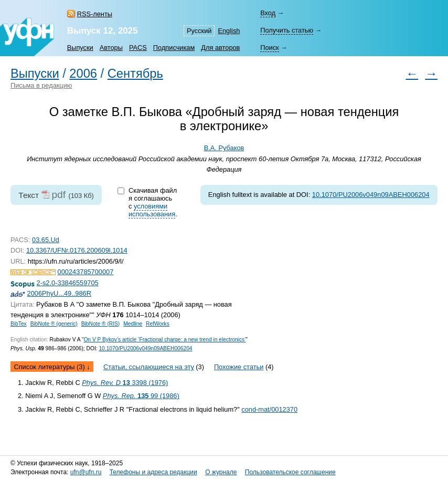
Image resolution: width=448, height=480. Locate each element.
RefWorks (158, 324)
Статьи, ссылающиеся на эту (149, 367)
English (229, 31)
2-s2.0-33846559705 (68, 283)
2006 (83, 74)
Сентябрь (135, 74)
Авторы (111, 48)
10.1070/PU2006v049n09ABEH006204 (371, 195)
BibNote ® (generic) (54, 324)
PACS (138, 48)
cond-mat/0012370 (269, 409)
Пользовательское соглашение (290, 472)
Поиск (269, 48)
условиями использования (152, 210)
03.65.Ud (46, 240)
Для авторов (220, 48)
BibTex (19, 324)
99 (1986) (141, 396)
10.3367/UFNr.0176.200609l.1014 (77, 250)
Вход (268, 13)
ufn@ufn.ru (86, 472)
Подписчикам (174, 48)
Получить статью (287, 30)
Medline (133, 324)
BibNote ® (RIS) (101, 324)
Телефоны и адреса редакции (153, 472)
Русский (199, 31)
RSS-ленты (95, 14)
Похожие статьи (239, 367)
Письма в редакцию (41, 85)
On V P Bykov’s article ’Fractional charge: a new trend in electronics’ (164, 340)
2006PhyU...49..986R (59, 293)
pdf (58, 195)
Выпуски (80, 48)
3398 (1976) (125, 383)
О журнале (221, 472)
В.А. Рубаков (224, 148)
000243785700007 (86, 272)
